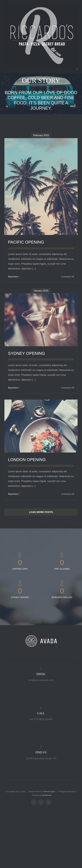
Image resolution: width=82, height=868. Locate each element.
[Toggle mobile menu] (77, 69)
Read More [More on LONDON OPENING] (13, 494)
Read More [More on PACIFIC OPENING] (13, 277)
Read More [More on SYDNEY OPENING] (13, 388)
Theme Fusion (49, 792)
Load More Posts (41, 512)
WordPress (47, 795)
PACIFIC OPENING (26, 242)
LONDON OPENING (27, 460)
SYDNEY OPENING (26, 353)
